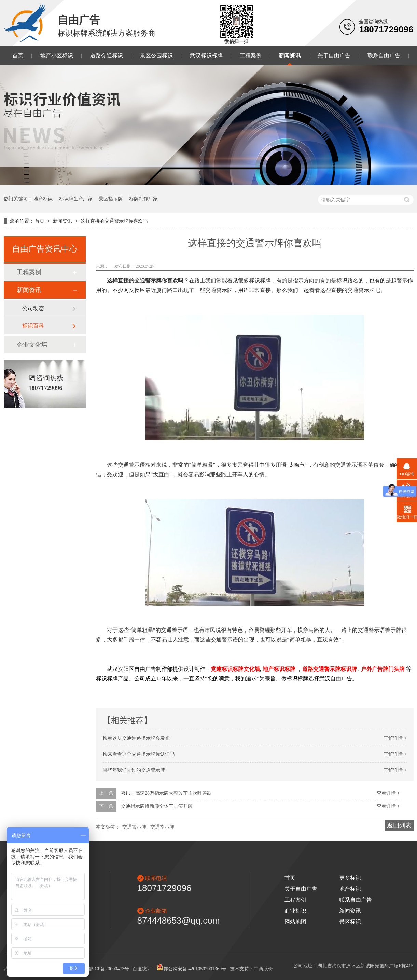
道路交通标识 (107, 56)
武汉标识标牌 (206, 56)
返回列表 (399, 825)
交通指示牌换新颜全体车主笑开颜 (157, 806)
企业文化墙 (32, 345)
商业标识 (295, 911)
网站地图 (295, 922)
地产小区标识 (57, 56)
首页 (18, 56)
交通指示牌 (162, 827)
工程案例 (251, 56)
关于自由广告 (334, 56)
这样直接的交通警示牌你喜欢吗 (114, 221)
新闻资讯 (290, 56)
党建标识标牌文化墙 (235, 669)
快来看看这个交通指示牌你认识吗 (139, 754)
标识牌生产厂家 (76, 199)
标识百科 (33, 326)
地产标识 (43, 199)
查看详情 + (388, 793)
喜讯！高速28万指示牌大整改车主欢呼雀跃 (166, 793)
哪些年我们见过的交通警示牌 (134, 770)
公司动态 (33, 308)
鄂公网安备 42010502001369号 (192, 969)
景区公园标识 (156, 56)
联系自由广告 (384, 56)
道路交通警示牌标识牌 (330, 669)
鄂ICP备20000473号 (109, 969)
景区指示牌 (111, 199)
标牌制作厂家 (143, 199)
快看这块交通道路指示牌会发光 (136, 738)
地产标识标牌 (279, 669)
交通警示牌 (134, 827)
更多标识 (350, 878)
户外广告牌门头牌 (383, 669)
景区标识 (350, 922)
